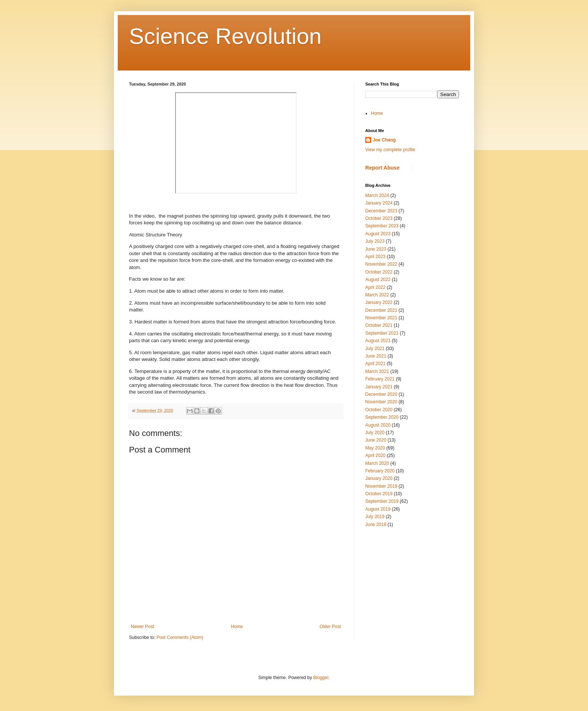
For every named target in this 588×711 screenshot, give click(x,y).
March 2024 (377, 195)
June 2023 (376, 249)
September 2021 (382, 333)
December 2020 (381, 394)
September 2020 (382, 417)
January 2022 (379, 302)
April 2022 (375, 287)
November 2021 (381, 318)
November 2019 (381, 486)
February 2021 (380, 379)
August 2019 (378, 509)
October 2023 (379, 218)
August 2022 (378, 280)
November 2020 (381, 402)
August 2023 (378, 234)
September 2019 (382, 501)
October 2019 (379, 494)
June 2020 (376, 440)
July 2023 (375, 241)
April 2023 (375, 257)
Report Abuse (382, 168)
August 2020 (378, 425)
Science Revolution (225, 36)
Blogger (321, 678)
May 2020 (375, 448)
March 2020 (377, 463)
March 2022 (377, 295)
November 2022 (381, 264)
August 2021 (378, 341)
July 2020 (375, 433)
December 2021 (381, 310)
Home (237, 627)
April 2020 (375, 455)
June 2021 (376, 356)
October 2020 (379, 410)
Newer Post (142, 627)
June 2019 (376, 525)
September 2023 (382, 226)
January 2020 (379, 478)
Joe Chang (384, 140)
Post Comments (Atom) (180, 637)
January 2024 (379, 203)
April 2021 (375, 364)
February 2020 (380, 471)
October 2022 (379, 272)
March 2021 (377, 371)
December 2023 (381, 211)
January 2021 (379, 387)
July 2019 (375, 517)
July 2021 (375, 349)
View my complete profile (390, 150)
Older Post (330, 627)
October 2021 (379, 325)
